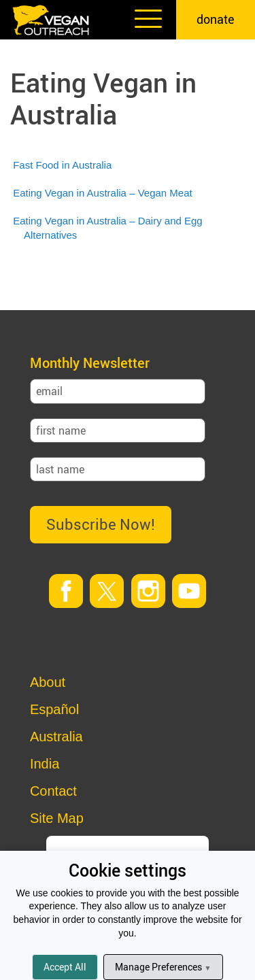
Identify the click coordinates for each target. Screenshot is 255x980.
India (45, 764)
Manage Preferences (163, 967)
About (48, 682)
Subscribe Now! (101, 524)
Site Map (57, 818)
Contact (53, 791)
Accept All (65, 967)
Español (54, 709)
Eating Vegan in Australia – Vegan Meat (103, 193)
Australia (56, 737)
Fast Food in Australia (62, 165)
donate (216, 19)
